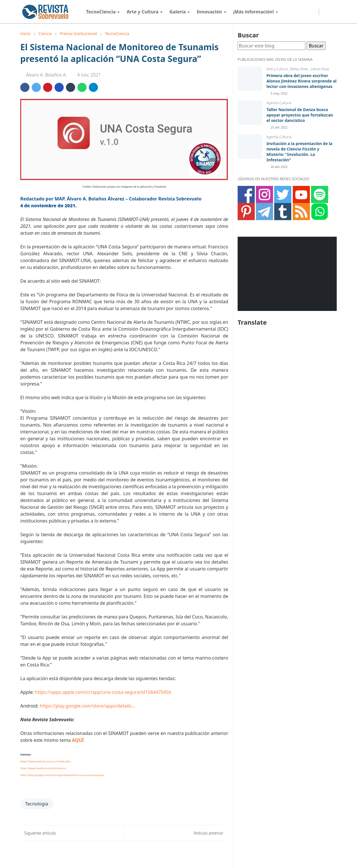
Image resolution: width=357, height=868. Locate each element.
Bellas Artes (300, 69)
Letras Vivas (320, 69)
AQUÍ (78, 740)
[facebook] (283, 12)
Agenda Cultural (279, 103)
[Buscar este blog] (271, 46)
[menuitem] (101, 12)
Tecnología (37, 804)
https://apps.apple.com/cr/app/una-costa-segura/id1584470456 (103, 692)
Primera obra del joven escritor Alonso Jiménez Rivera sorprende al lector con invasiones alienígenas (301, 81)
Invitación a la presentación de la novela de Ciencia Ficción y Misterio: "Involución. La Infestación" (299, 152)
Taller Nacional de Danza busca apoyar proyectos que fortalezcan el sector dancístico (300, 115)
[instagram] (291, 12)
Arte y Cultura (277, 69)
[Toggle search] (332, 12)
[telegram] (314, 12)
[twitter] (299, 12)
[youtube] (306, 12)
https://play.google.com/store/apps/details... (87, 706)
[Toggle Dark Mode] (324, 12)
